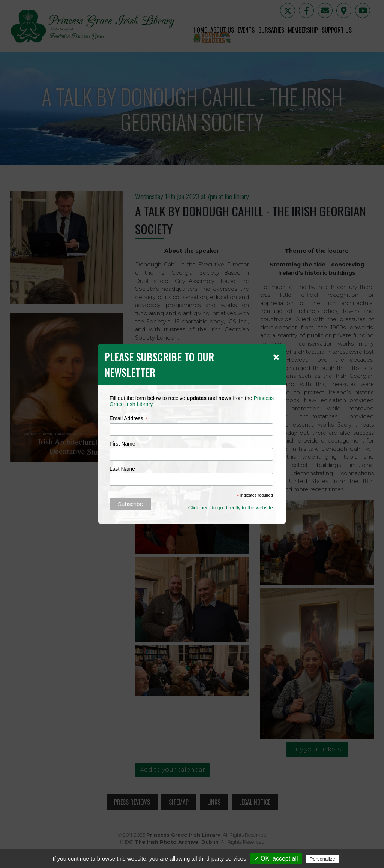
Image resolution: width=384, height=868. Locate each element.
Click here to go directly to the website (231, 508)
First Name (122, 444)
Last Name (122, 469)
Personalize (322, 859)
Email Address (129, 418)
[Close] (276, 357)
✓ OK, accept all (276, 858)
